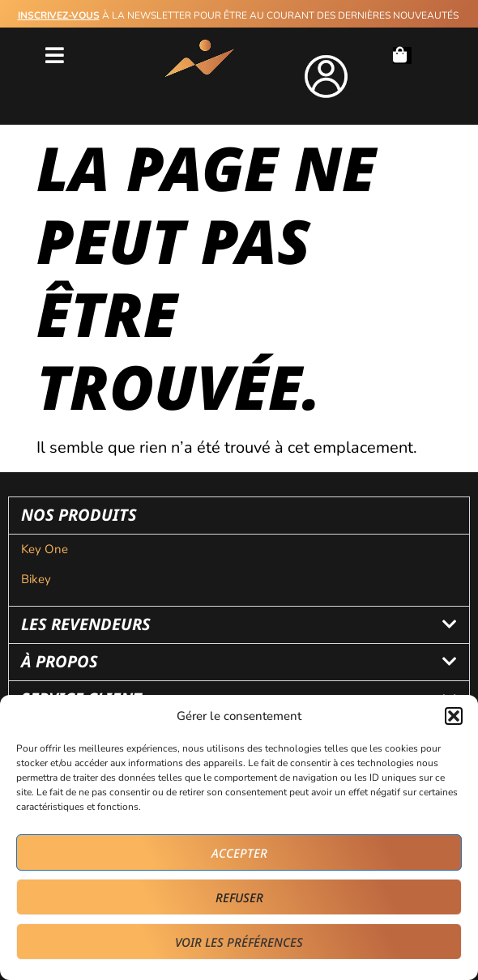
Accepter (239, 853)
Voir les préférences (239, 942)
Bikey (36, 579)
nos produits (79, 515)
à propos (60, 661)
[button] (454, 716)
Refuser (239, 897)
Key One (46, 549)
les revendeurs (86, 624)
